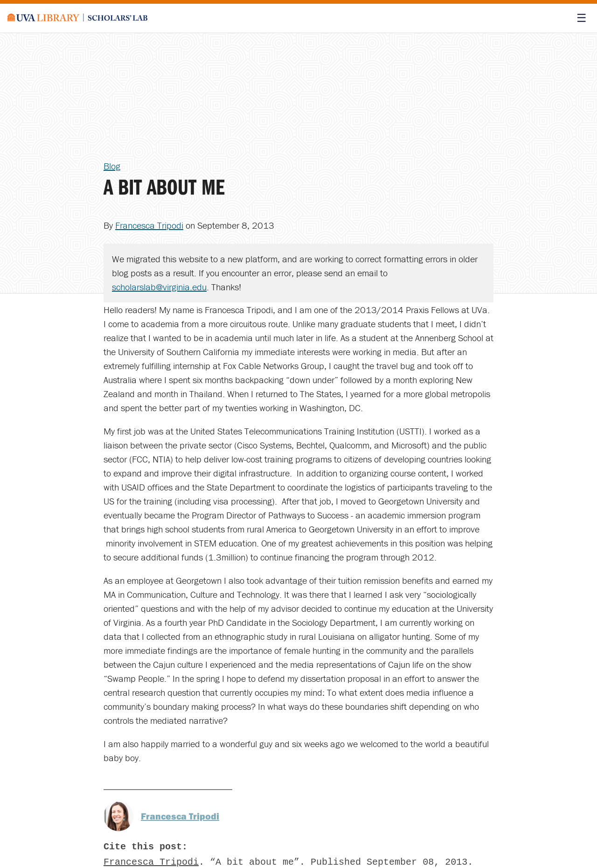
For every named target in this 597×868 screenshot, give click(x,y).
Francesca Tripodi (149, 225)
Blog (112, 166)
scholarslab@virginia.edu (159, 287)
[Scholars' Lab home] (77, 18)
